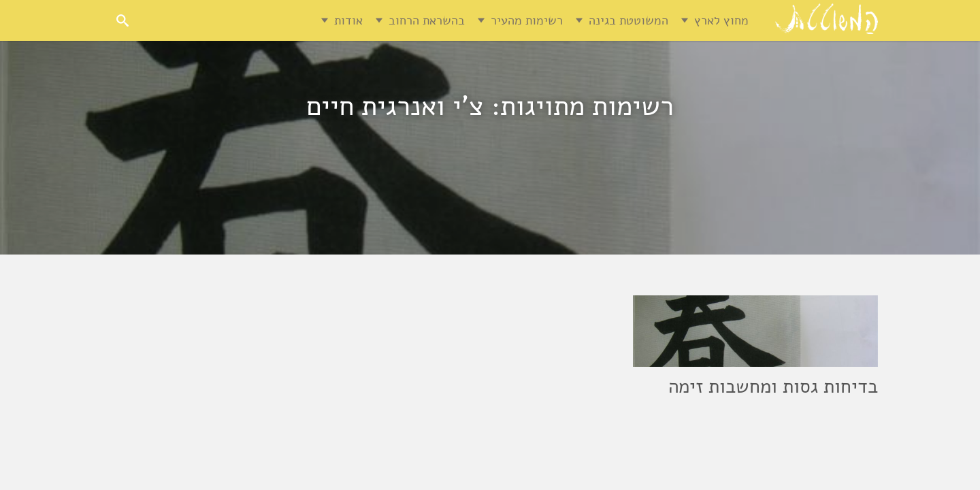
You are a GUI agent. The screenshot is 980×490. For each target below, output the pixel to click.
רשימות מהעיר (527, 20)
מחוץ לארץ (721, 20)
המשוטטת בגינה (628, 20)
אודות (348, 20)
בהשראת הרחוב (427, 20)
